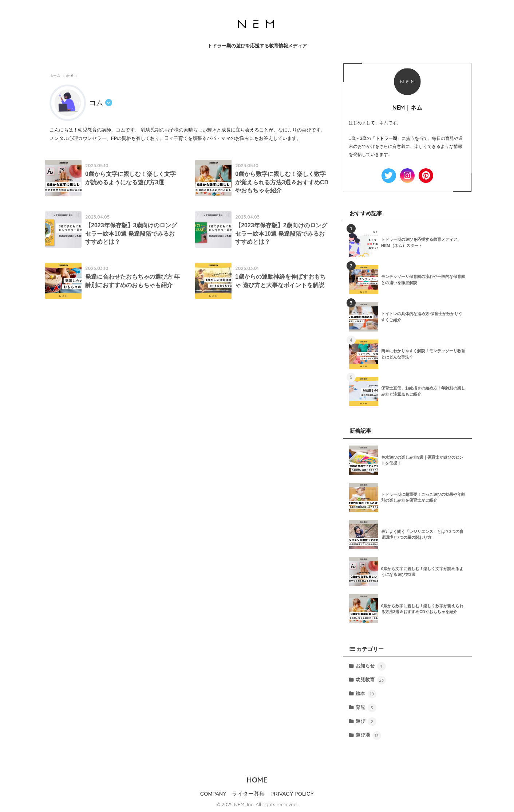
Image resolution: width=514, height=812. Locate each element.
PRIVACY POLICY (292, 794)
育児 (366, 708)
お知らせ (371, 666)
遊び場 (368, 735)
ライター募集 (248, 794)
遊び (366, 722)
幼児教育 (371, 680)
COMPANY (213, 794)
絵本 (366, 694)
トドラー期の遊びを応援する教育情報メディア (257, 46)
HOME (257, 780)
